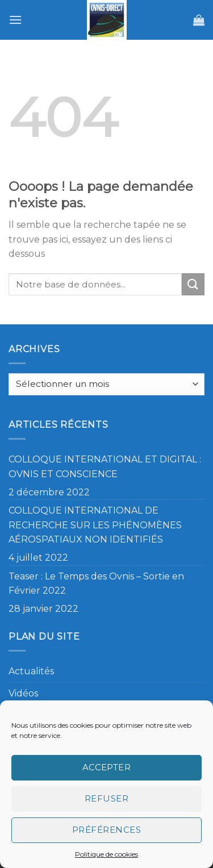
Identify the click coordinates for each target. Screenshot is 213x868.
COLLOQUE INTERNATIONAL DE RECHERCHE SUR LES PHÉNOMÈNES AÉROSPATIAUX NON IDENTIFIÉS (95, 525)
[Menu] (15, 20)
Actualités (31, 671)
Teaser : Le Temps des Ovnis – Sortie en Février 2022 (96, 584)
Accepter (107, 767)
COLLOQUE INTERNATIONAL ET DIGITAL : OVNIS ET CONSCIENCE (105, 467)
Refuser (106, 798)
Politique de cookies (106, 854)
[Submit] (193, 284)
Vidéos (23, 693)
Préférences (106, 830)
